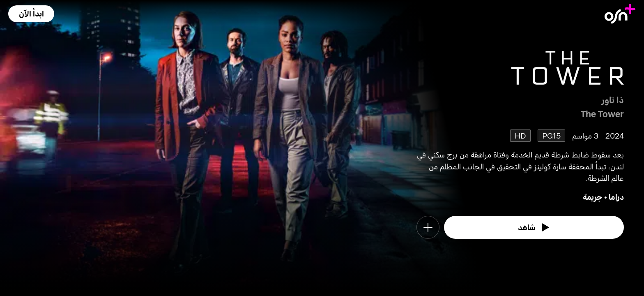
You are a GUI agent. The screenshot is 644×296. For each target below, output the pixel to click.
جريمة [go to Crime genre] (593, 197)
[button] (31, 14)
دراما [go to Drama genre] (616, 197)
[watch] (534, 227)
